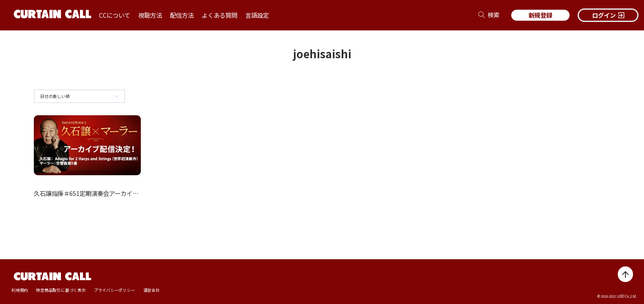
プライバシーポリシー (115, 290)
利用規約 (20, 290)
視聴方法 (150, 15)
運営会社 (152, 290)
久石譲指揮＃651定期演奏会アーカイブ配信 (92, 193)
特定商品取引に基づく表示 (61, 290)
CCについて (115, 15)
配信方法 (182, 15)
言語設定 (257, 15)
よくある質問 (219, 15)
